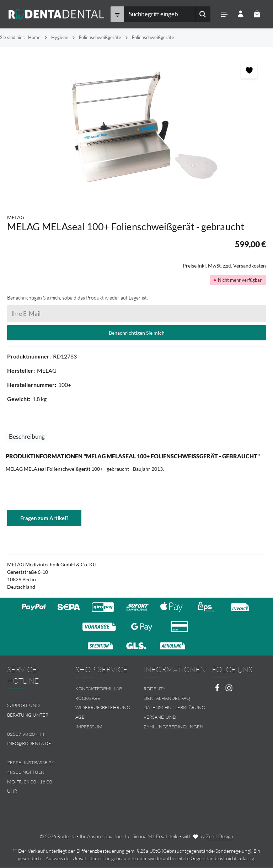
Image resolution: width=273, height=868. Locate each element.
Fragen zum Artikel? (44, 518)
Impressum (89, 727)
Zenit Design (220, 837)
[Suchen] (202, 14)
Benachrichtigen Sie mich (137, 333)
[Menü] (223, 14)
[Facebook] (218, 690)
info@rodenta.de (29, 744)
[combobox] (159, 14)
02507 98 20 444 (26, 734)
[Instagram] (229, 690)
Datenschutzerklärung (174, 708)
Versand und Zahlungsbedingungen (173, 722)
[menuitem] (102, 689)
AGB (80, 717)
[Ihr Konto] (240, 14)
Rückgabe (88, 698)
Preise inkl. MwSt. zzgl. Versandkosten (224, 266)
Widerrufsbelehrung (103, 708)
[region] (136, 127)
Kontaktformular (99, 689)
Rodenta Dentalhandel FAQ (167, 694)
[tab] (27, 437)
